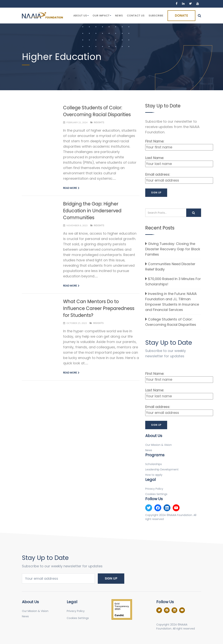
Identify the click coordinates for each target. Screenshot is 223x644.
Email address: (173, 178)
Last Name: (173, 161)
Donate (181, 16)
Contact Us (136, 16)
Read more (70, 188)
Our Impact (102, 16)
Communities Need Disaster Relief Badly (170, 267)
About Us (81, 16)
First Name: (173, 145)
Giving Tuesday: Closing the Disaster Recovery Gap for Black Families (173, 249)
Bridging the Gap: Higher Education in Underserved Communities (92, 211)
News (119, 16)
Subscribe (156, 16)
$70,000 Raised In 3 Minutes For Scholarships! (173, 281)
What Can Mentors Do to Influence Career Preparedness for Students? (99, 308)
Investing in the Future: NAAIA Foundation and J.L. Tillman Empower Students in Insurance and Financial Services (172, 302)
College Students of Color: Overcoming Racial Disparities (171, 322)
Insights (99, 122)
